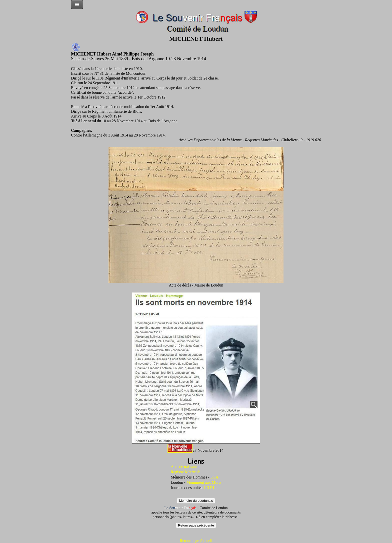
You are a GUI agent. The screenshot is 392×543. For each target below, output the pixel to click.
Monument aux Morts (204, 482)
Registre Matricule (186, 472)
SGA (214, 477)
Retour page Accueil (196, 541)
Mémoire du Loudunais (196, 501)
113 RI (209, 488)
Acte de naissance (185, 467)
